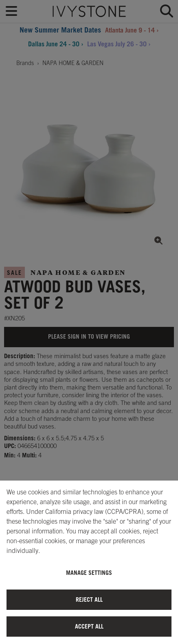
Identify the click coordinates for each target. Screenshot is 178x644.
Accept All (89, 626)
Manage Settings (89, 573)
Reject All (89, 599)
